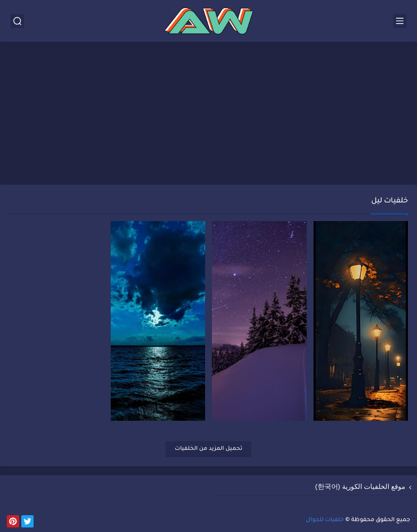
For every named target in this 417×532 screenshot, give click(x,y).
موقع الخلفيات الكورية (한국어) (361, 486)
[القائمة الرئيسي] (400, 21)
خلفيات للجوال (325, 520)
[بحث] (17, 21)
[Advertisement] (208, 114)
